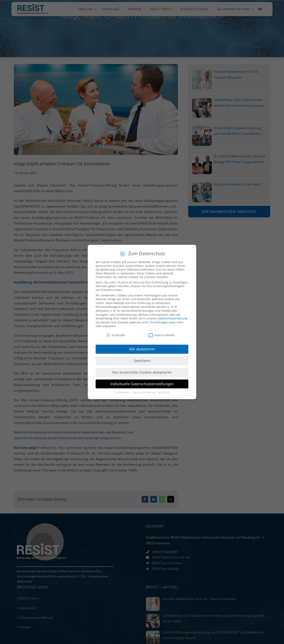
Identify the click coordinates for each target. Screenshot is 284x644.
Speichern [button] (142, 361)
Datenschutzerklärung (172, 318)
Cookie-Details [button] (122, 393)
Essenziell (116, 335)
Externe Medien (162, 335)
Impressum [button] (164, 393)
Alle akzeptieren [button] (142, 349)
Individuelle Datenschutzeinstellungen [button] (142, 384)
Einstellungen (159, 322)
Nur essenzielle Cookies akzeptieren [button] (142, 372)
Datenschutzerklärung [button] (144, 393)
